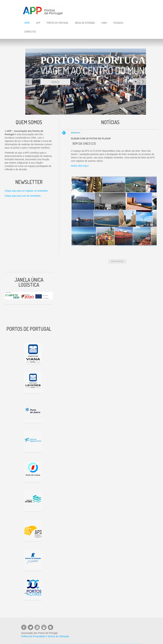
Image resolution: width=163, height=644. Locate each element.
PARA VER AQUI (80, 166)
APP (38, 23)
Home (27, 23)
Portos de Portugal (58, 23)
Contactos (30, 32)
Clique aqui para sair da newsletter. (23, 196)
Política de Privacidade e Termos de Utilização (45, 636)
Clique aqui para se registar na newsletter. (26, 191)
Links (104, 23)
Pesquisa (118, 23)
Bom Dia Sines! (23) (84, 144)
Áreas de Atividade (85, 23)
